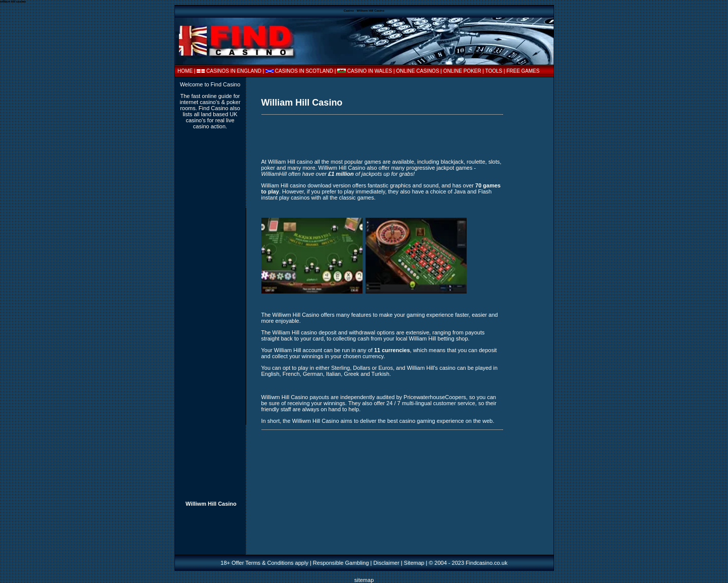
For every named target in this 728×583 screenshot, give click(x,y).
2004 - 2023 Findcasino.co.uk (471, 563)
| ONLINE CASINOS (417, 71)
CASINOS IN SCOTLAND (304, 71)
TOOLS (494, 71)
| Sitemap (413, 563)
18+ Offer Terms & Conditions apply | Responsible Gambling (294, 563)
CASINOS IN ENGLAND (234, 71)
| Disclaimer (384, 563)
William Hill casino (290, 162)
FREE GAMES (523, 71)
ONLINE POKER (462, 71)
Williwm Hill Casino (211, 504)
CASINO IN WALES (370, 71)
